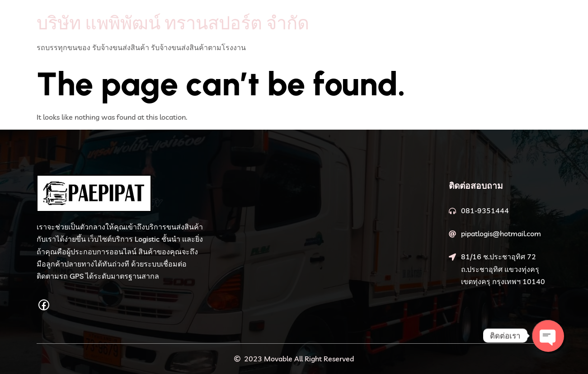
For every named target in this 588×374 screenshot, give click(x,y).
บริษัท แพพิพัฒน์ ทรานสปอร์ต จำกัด (173, 23)
